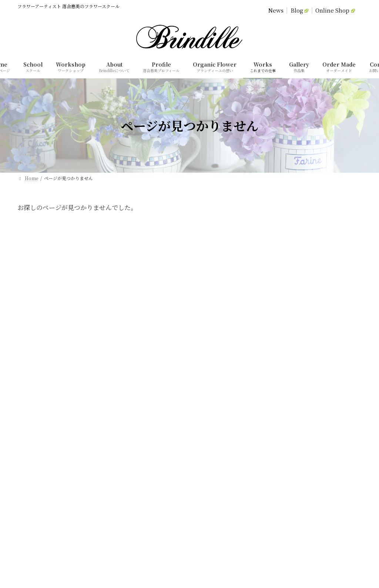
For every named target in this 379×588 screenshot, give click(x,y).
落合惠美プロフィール (222, 325)
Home (96, 256)
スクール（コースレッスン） (228, 350)
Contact (280, 256)
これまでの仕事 (215, 402)
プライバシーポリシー (222, 479)
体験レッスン (213, 363)
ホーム (206, 299)
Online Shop (335, 11)
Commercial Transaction (216, 256)
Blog (300, 11)
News (276, 11)
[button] (63, 407)
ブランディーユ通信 (219, 428)
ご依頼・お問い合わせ (222, 466)
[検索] (122, 538)
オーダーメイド (215, 389)
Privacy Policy (143, 256)
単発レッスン (213, 376)
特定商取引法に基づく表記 (226, 492)
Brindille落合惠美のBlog (227, 441)
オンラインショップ (222, 453)
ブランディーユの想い (222, 337)
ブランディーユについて (224, 312)
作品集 (206, 415)
